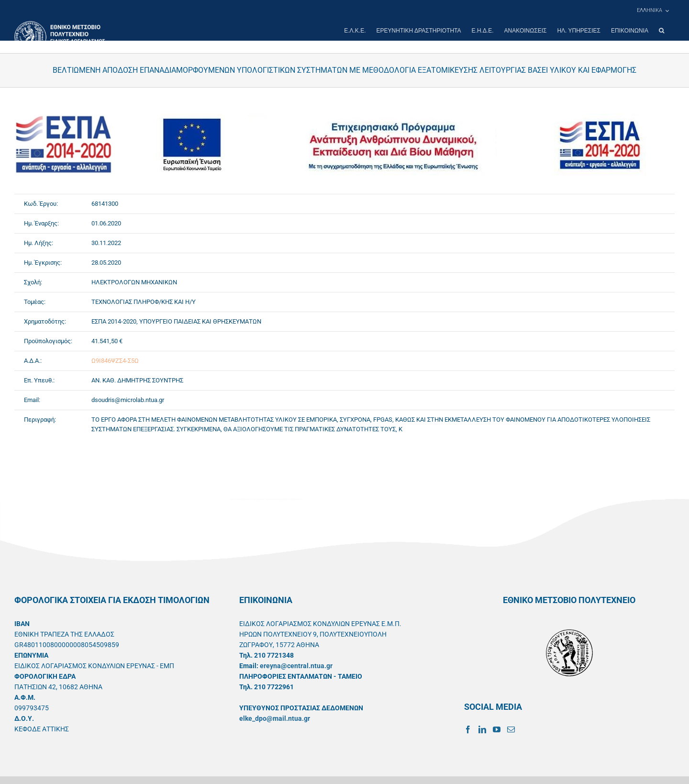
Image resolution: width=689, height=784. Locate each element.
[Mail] (511, 729)
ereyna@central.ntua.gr (296, 666)
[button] (661, 31)
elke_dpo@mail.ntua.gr (275, 718)
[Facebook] (468, 729)
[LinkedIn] (482, 729)
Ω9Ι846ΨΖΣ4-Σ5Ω (115, 361)
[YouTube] (497, 729)
